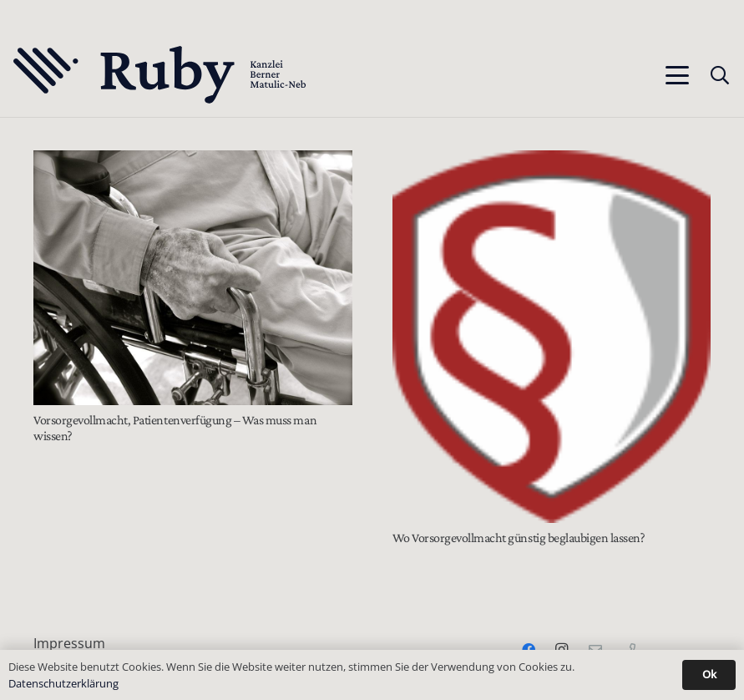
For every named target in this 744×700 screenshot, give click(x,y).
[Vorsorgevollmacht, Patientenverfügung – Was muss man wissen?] (193, 278)
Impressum (69, 643)
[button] (677, 75)
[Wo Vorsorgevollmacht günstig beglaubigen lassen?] (552, 337)
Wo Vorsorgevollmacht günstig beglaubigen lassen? (519, 538)
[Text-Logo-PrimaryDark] (160, 75)
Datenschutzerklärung (63, 683)
